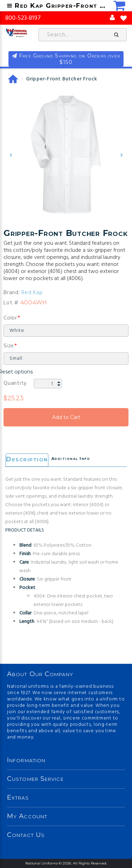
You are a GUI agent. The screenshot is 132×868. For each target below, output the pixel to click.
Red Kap (32, 293)
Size (9, 346)
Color (10, 318)
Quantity (15, 383)
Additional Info (71, 459)
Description (27, 459)
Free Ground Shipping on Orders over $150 (70, 59)
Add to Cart (66, 417)
